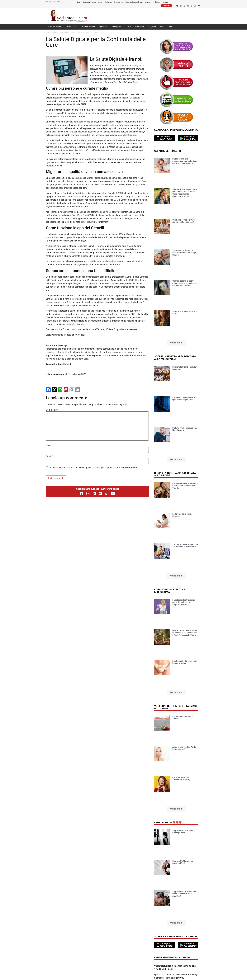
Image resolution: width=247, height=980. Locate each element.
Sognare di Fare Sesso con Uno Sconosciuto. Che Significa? (184, 894)
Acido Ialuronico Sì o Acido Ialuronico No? (184, 748)
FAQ (171, 26)
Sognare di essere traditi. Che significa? (184, 832)
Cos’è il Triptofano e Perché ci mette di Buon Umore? (185, 221)
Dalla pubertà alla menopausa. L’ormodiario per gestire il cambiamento (185, 161)
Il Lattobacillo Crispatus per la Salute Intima (185, 662)
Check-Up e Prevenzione (60, 32)
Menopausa (116, 26)
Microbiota (140, 26)
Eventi (163, 26)
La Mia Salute (71, 26)
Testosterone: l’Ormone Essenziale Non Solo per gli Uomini (184, 253)
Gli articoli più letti (168, 151)
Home (48, 32)
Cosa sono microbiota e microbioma (170, 591)
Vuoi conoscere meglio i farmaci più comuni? (175, 707)
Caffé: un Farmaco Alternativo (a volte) (181, 779)
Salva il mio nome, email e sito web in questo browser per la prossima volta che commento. (93, 468)
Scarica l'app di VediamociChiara (176, 130)
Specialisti (103, 26)
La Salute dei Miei (88, 26)
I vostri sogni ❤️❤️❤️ (168, 822)
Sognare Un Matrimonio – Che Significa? (184, 862)
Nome (50, 445)
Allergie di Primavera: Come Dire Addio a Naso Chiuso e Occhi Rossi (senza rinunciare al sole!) (185, 193)
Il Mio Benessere (55, 26)
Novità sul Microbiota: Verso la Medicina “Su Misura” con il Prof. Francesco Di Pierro (185, 633)
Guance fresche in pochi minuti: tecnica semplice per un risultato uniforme (185, 283)
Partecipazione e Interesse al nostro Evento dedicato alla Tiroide (185, 486)
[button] (176, 343)
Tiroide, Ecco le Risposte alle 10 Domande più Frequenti (185, 546)
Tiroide (128, 26)
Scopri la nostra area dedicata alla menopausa (175, 358)
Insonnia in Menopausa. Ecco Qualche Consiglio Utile (185, 399)
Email (49, 457)
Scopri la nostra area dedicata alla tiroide (175, 474)
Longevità (152, 26)
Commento (52, 410)
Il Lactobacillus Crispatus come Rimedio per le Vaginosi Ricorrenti (184, 602)
